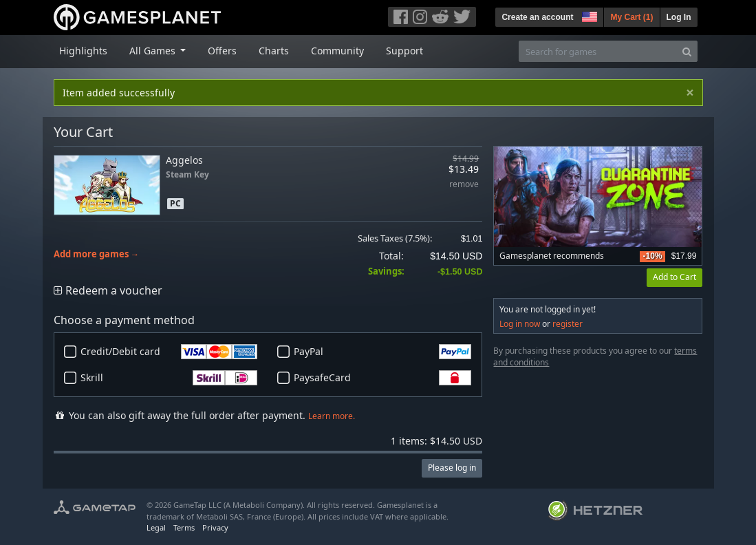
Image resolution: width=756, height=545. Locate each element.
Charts (274, 51)
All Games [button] (154, 51)
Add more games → (97, 254)
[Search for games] (598, 51)
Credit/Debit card (169, 352)
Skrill (169, 378)
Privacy (215, 527)
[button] (588, 15)
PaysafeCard (382, 378)
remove (464, 185)
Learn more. (332, 416)
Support (404, 51)
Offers (222, 51)
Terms (184, 527)
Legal (156, 527)
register (568, 324)
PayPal (382, 352)
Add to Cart (674, 277)
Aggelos (184, 160)
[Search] (687, 51)
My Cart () (631, 17)
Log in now (520, 324)
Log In (679, 17)
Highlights (83, 51)
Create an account (537, 17)
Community (337, 51)
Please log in (452, 468)
